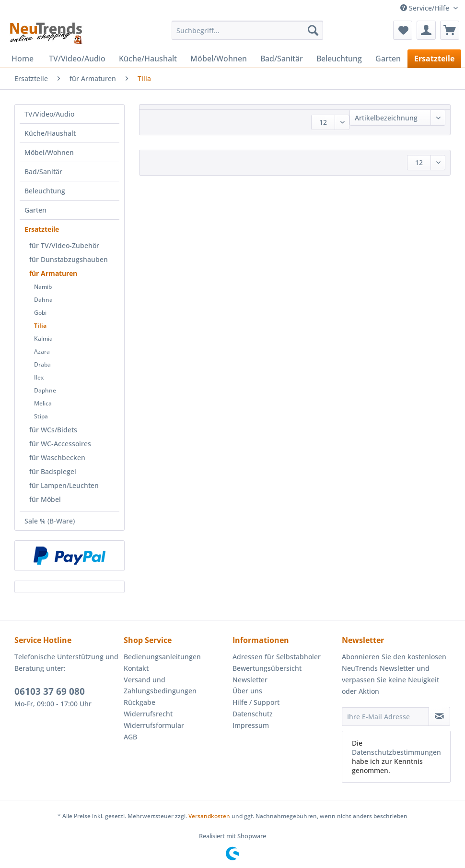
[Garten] (388, 59)
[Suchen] (313, 30)
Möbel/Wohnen (49, 152)
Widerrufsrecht (148, 714)
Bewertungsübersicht (267, 668)
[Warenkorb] (450, 30)
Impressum (251, 725)
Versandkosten (209, 816)
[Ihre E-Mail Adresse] (385, 716)
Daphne (45, 390)
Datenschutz (253, 714)
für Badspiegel (53, 471)
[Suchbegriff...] (247, 30)
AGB (130, 737)
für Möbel (45, 499)
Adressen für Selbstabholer (277, 657)
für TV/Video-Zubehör (64, 245)
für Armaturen (53, 273)
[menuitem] (247, 35)
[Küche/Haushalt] (148, 59)
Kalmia (43, 339)
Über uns (247, 691)
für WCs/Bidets (53, 430)
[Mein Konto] (426, 30)
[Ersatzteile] (434, 59)
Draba (42, 364)
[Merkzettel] (403, 30)
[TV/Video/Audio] (77, 59)
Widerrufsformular (154, 725)
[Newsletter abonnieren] (440, 716)
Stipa (41, 416)
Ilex (39, 377)
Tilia (40, 326)
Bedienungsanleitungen (162, 657)
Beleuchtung (45, 191)
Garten (35, 210)
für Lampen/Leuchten (64, 485)
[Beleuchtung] (339, 59)
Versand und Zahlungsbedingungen (160, 685)
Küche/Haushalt (50, 133)
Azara (42, 351)
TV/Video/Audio (49, 114)
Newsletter (250, 680)
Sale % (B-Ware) (50, 521)
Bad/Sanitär (43, 172)
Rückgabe (139, 702)
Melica (43, 403)
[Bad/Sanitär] (282, 59)
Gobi (40, 313)
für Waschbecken (57, 458)
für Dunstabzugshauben (69, 259)
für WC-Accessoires (60, 444)
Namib (43, 287)
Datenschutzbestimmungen (396, 752)
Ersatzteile (42, 229)
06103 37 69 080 (50, 691)
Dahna (43, 300)
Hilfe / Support (256, 702)
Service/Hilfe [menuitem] (426, 8)
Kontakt (136, 668)
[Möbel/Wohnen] (219, 59)
